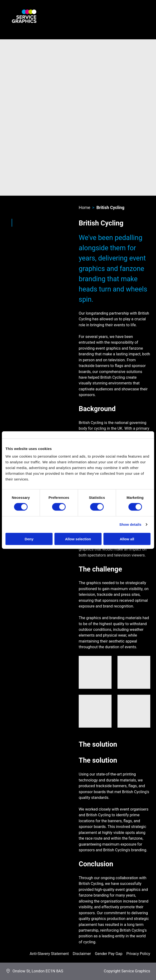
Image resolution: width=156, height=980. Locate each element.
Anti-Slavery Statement (49, 954)
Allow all (127, 539)
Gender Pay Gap (109, 954)
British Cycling (110, 207)
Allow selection (78, 539)
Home (84, 207)
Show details (130, 524)
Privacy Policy (138, 954)
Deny (29, 539)
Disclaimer (82, 954)
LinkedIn (29, 228)
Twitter (21, 228)
